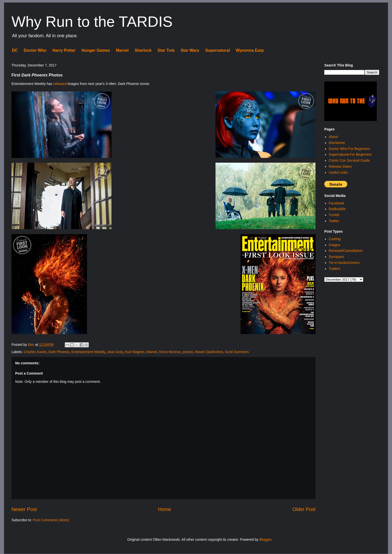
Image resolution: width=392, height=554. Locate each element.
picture (188, 352)
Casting (335, 239)
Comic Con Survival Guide (349, 160)
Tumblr (334, 215)
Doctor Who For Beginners (349, 149)
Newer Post (24, 509)
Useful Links (338, 172)
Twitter (334, 221)
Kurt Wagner (135, 352)
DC (15, 50)
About (333, 137)
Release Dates (340, 166)
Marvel (122, 50)
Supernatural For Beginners (350, 154)
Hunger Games (96, 50)
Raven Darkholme (209, 352)
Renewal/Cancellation (346, 251)
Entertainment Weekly (88, 352)
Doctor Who (35, 50)
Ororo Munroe (170, 352)
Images (334, 245)
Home (164, 509)
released (60, 84)
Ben (32, 345)
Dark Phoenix (59, 352)
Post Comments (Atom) (51, 520)
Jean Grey (115, 352)
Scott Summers (237, 352)
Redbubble (337, 209)
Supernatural (218, 50)
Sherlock (143, 50)
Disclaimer (337, 143)
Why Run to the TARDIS (92, 22)
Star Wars (190, 50)
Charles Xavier (35, 352)
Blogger (265, 540)
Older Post (304, 509)
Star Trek (166, 50)
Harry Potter (64, 50)
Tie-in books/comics (344, 263)
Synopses (336, 257)
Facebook (336, 203)
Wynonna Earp (250, 50)
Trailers (334, 269)
